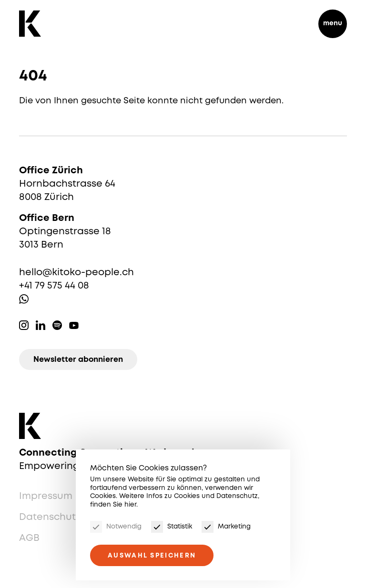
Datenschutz (50, 517)
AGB (29, 538)
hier (130, 505)
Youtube (74, 325)
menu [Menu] (333, 23)
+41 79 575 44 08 (54, 286)
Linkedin (41, 325)
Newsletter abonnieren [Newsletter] (78, 360)
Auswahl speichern (152, 556)
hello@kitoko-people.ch (76, 273)
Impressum (46, 496)
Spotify (57, 325)
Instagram (24, 325)
